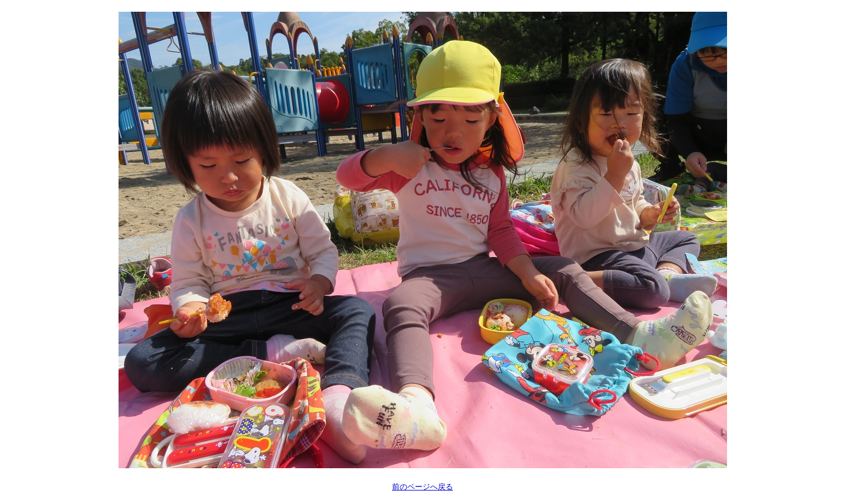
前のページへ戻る (422, 487)
